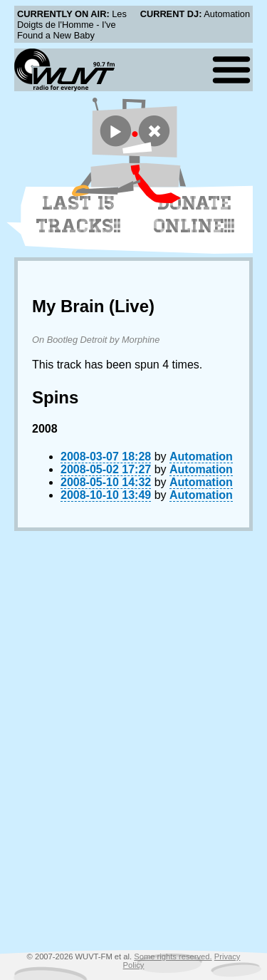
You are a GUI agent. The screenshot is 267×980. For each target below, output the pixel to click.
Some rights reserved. (173, 956)
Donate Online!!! (194, 215)
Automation (201, 457)
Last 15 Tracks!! (79, 215)
